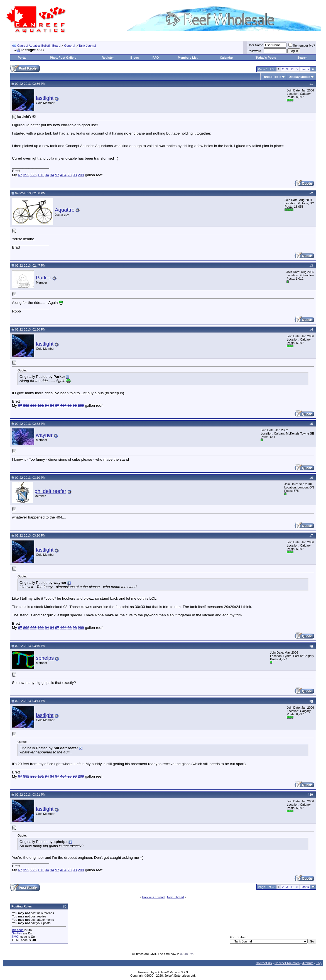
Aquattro (65, 210)
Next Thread (175, 897)
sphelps (45, 658)
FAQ (156, 58)
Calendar (226, 58)
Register (108, 58)
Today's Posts (266, 58)
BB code (18, 930)
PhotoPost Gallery (63, 58)
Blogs (135, 58)
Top (319, 963)
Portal (22, 58)
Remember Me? (302, 46)
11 (292, 69)
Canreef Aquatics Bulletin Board (39, 46)
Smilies (17, 933)
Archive (308, 963)
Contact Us (264, 963)
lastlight (45, 98)
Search (302, 58)
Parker (44, 278)
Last (305, 69)
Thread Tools (272, 77)
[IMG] (16, 937)
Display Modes (299, 77)
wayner (44, 435)
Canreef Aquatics (287, 963)
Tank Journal (87, 46)
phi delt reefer (50, 491)
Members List (188, 58)
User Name (256, 45)
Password (254, 51)
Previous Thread (154, 897)
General (69, 46)
